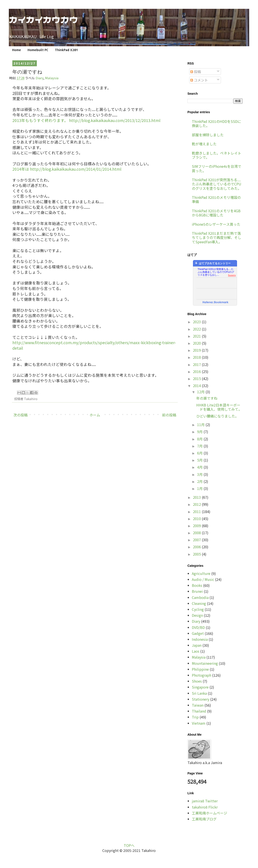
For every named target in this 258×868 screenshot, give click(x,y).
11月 (201, 425)
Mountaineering (205, 663)
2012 (197, 504)
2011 (197, 512)
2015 (197, 379)
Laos (196, 651)
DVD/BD (198, 627)
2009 (197, 526)
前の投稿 (169, 415)
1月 (200, 488)
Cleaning (199, 603)
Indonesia (200, 639)
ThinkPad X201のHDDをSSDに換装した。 (216, 123)
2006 (197, 547)
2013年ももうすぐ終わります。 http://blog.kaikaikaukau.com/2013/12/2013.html (86, 120)
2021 (197, 336)
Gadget (198, 633)
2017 (197, 364)
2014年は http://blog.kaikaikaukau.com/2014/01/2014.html (67, 169)
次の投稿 (21, 415)
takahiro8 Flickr (205, 807)
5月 (200, 460)
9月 (200, 432)
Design (197, 615)
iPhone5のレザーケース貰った (216, 224)
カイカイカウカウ (43, 19)
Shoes (197, 681)
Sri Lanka (199, 693)
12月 (201, 392)
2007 (197, 540)
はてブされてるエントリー (213, 263)
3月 (200, 474)
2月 (200, 481)
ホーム (95, 415)
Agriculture (201, 573)
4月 (200, 467)
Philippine (200, 669)
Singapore (200, 687)
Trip (195, 717)
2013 (197, 497)
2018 (197, 357)
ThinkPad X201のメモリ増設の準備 (216, 199)
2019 (197, 350)
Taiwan (198, 705)
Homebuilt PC (38, 50)
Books (197, 585)
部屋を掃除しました (208, 135)
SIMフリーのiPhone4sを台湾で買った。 (217, 168)
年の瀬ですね (207, 398)
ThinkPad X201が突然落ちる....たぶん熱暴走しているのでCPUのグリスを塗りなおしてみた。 (217, 184)
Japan (197, 645)
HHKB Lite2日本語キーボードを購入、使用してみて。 (219, 407)
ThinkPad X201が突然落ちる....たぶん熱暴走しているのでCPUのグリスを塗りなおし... (216, 271)
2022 (197, 329)
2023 (197, 322)
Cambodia (200, 597)
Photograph (202, 675)
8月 (200, 439)
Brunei (197, 591)
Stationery (201, 699)
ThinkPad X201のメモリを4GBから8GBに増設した (216, 213)
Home (17, 50)
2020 (197, 343)
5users (232, 275)
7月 (200, 446)
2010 (197, 519)
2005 (197, 554)
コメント (199, 80)
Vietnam (199, 723)
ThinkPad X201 (66, 50)
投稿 (196, 72)
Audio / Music (203, 579)
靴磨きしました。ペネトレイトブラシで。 (217, 155)
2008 (197, 533)
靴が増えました (204, 144)
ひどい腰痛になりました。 (217, 416)
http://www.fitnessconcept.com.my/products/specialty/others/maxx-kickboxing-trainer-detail (94, 345)
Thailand (199, 711)
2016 (197, 371)
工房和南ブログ (204, 819)
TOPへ (129, 845)
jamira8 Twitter (205, 801)
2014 (197, 386)
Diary (40, 78)
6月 (200, 453)
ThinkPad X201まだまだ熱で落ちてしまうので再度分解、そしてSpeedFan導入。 (217, 237)
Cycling (198, 609)
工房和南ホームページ (209, 813)
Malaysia (52, 78)
